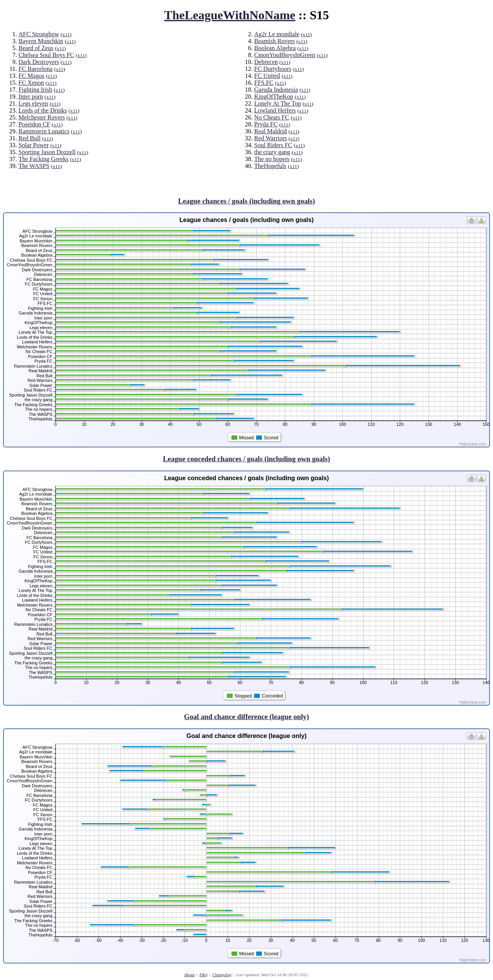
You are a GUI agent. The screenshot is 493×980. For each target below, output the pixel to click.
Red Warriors (271, 138)
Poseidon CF (34, 124)
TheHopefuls (270, 166)
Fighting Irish (35, 90)
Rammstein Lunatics (44, 131)
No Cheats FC (272, 117)
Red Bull (29, 138)
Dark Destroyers (39, 62)
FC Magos (31, 76)
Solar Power (34, 145)
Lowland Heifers (275, 110)
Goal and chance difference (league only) (246, 717)
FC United (267, 76)
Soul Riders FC (273, 145)
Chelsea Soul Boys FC (46, 55)
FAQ (203, 975)
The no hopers (272, 159)
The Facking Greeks (44, 159)
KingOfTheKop (274, 97)
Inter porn (31, 97)
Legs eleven (33, 103)
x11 (66, 34)
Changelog (222, 975)
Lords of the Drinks (43, 110)
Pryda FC (266, 124)
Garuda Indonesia (276, 90)
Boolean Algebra (275, 48)
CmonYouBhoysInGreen (285, 55)
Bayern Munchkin (41, 41)
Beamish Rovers (274, 41)
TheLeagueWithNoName (230, 15)
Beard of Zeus (36, 48)
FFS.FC (264, 83)
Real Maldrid (271, 131)
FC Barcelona (35, 69)
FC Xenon (31, 83)
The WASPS (34, 166)
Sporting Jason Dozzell (47, 152)
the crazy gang (272, 152)
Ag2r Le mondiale (277, 34)
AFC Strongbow (39, 34)
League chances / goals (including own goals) (246, 201)
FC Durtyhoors (273, 69)
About (189, 975)
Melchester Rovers (42, 117)
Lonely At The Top (278, 103)
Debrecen (266, 62)
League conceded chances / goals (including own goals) (246, 459)
